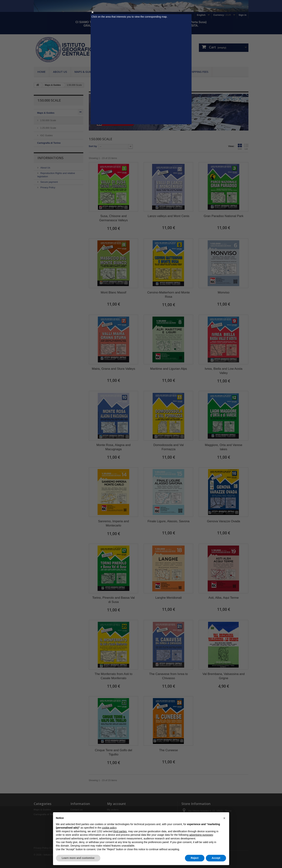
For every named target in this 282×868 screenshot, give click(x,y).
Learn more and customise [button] (78, 858)
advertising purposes (201, 835)
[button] (224, 818)
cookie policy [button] (109, 828)
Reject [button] (195, 858)
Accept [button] (216, 858)
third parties (120, 831)
